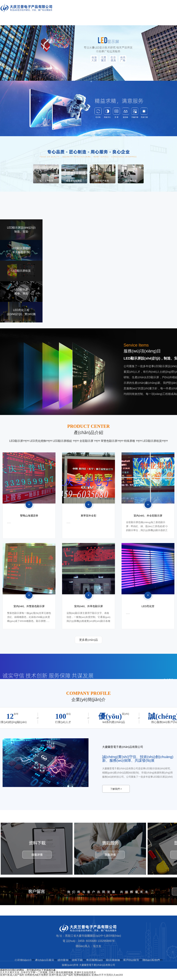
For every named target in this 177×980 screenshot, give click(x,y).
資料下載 (77, 964)
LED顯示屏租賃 (152, 441)
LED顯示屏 (16, 441)
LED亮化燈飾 (38, 441)
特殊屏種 (130, 441)
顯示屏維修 (113, 964)
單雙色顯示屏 (109, 441)
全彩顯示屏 (87, 441)
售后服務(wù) (94, 964)
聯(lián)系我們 (151, 964)
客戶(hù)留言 (131, 964)
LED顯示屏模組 (63, 441)
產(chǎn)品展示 (45, 964)
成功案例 (63, 964)
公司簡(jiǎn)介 (23, 964)
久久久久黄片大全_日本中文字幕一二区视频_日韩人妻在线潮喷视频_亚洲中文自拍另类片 (48, 976)
